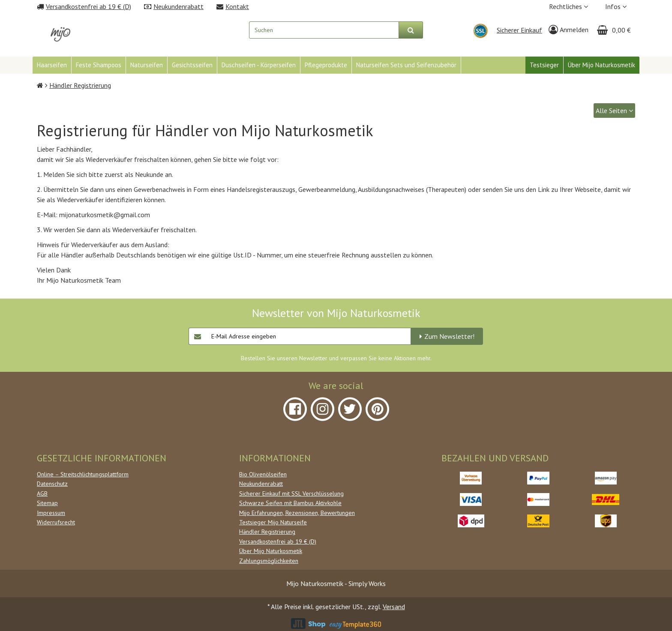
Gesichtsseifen (192, 65)
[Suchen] (411, 30)
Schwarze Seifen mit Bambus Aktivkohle (290, 503)
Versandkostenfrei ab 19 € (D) (278, 541)
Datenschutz (52, 484)
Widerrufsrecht (56, 522)
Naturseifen (147, 65)
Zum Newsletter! (449, 336)
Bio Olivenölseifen (263, 474)
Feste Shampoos (99, 65)
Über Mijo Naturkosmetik (601, 65)
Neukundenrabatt (261, 484)
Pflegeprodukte (326, 65)
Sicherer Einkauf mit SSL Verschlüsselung (291, 493)
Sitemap (47, 503)
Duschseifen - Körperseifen (259, 65)
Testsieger (544, 65)
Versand (394, 607)
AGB (42, 493)
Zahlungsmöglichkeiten (269, 561)
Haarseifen (52, 65)
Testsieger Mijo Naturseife (273, 522)
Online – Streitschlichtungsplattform (83, 474)
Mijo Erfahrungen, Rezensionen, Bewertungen (297, 513)
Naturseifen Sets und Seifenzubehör (406, 65)
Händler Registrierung (267, 532)
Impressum (51, 513)
